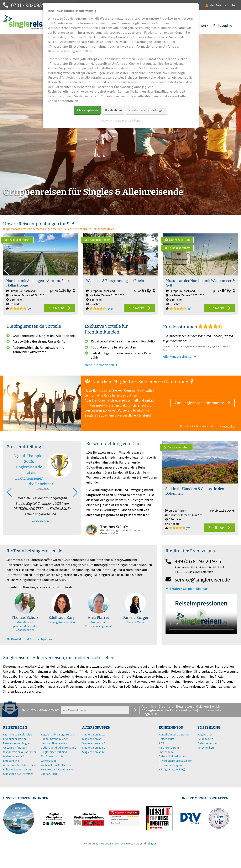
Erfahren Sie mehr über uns (189, 589)
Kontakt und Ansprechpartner (32, 639)
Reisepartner (109, 843)
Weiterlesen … (42, 521)
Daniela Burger (135, 618)
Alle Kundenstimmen (180, 356)
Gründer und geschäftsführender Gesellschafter (25, 626)
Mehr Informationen (101, 365)
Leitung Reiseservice (62, 622)
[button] (234, 270)
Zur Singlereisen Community (199, 403)
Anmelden (135, 710)
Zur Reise (56, 308)
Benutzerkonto (101, 229)
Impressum (107, 121)
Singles (152, 843)
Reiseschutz (205, 739)
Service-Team (135, 622)
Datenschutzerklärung (128, 121)
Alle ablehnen (113, 110)
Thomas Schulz (25, 618)
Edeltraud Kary (62, 618)
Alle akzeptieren (87, 110)
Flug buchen (205, 734)
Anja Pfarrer (99, 618)
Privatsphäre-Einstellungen (146, 110)
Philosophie (223, 25)
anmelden (229, 426)
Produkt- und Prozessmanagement (98, 624)
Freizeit (130, 843)
